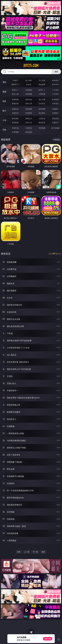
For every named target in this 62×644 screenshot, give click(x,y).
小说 (4, 120)
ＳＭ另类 (55, 94)
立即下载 (48, 639)
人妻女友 (42, 118)
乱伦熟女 (42, 103)
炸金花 (29, 84)
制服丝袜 (15, 103)
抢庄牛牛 (55, 84)
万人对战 (42, 80)
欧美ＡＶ (42, 90)
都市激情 (15, 118)
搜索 (56, 72)
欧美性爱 (55, 99)
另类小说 (29, 123)
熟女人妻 (15, 94)
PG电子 (15, 80)
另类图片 (55, 113)
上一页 (27, 552)
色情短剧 (29, 132)
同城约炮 (15, 128)
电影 (4, 101)
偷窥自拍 (15, 109)
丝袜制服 (29, 94)
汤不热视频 (55, 128)
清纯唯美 (29, 113)
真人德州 (29, 80)
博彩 (4, 82)
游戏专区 (55, 80)
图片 (4, 111)
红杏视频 (15, 132)
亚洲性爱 (15, 99)
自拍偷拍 (29, 90)
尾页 (43, 552)
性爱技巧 (55, 123)
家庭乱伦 (29, 118)
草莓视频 (42, 128)
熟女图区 (42, 113)
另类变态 (55, 103)
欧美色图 (42, 109)
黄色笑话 (42, 123)
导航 (4, 130)
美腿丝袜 (15, 113)
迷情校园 (15, 123)
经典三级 (29, 103)
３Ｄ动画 (55, 90)
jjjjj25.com (31, 66)
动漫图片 (55, 109)
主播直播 (42, 94)
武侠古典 (55, 118)
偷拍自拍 (29, 99)
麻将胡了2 (15, 84)
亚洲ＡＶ (15, 90)
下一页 (35, 552)
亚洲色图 (29, 109)
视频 (4, 92)
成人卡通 (42, 99)
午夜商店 (29, 128)
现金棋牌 (42, 84)
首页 (19, 552)
